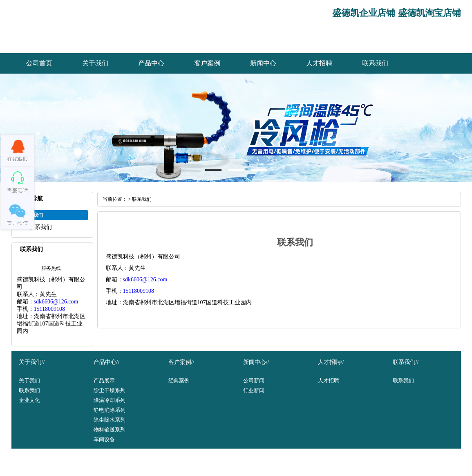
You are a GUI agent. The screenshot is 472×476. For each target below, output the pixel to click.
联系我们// (406, 362)
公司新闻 (254, 381)
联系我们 (375, 63)
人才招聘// (331, 362)
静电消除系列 (110, 410)
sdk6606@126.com (56, 302)
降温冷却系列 (110, 400)
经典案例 (179, 381)
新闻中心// (256, 362)
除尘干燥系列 (110, 390)
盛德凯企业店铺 (364, 13)
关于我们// (32, 362)
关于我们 (95, 63)
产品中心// (107, 362)
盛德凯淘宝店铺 (429, 13)
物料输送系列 (110, 430)
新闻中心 (263, 63)
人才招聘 (319, 63)
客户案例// (181, 362)
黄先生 (48, 294)
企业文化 (29, 400)
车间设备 (104, 439)
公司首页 (39, 63)
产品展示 (104, 381)
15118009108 (49, 309)
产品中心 (151, 63)
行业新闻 (254, 390)
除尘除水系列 (110, 420)
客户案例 (207, 63)
